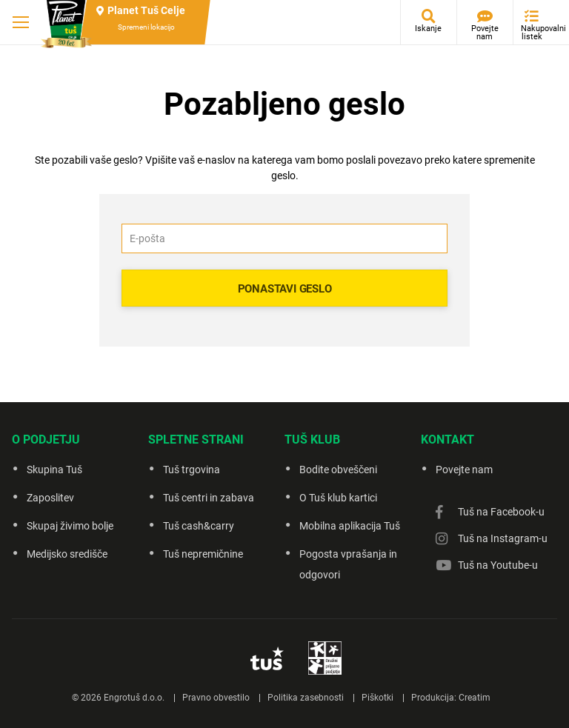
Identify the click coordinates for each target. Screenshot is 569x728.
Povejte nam (485, 33)
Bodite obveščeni (338, 470)
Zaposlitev (50, 498)
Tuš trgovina (192, 470)
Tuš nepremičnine (203, 554)
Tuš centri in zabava (209, 498)
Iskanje (428, 29)
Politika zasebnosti (306, 698)
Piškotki (377, 698)
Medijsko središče (67, 554)
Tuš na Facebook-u (501, 512)
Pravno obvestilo (216, 698)
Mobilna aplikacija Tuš (350, 526)
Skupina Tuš (54, 470)
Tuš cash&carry (199, 526)
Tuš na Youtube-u (498, 565)
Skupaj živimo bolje (70, 526)
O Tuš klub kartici (338, 498)
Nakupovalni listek (535, 33)
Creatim (475, 698)
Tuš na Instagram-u (503, 538)
